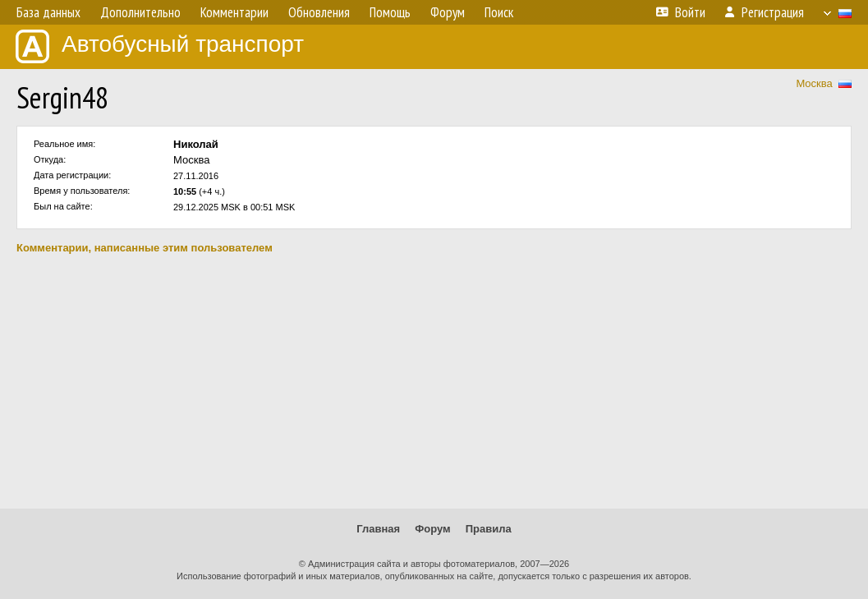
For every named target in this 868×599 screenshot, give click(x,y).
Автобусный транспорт (160, 46)
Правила (489, 529)
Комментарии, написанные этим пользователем (145, 248)
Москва (814, 83)
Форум (432, 529)
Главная (378, 529)
